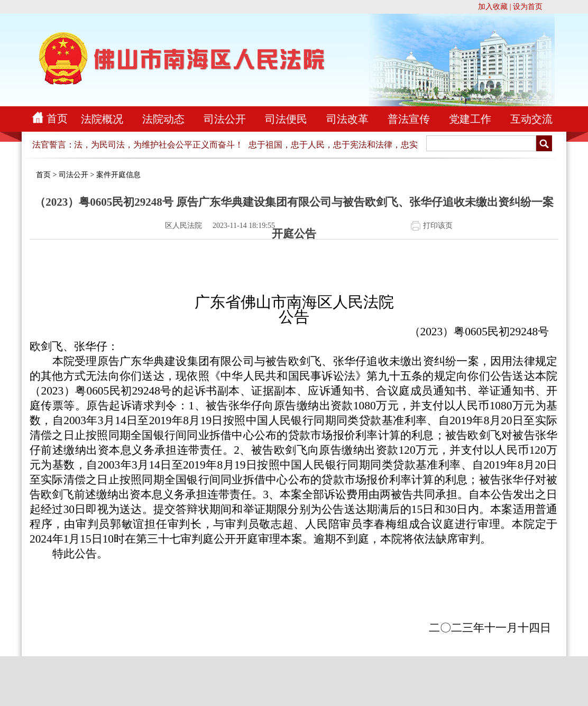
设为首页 (528, 7)
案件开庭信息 (118, 175)
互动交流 (531, 119)
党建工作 (470, 119)
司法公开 (225, 119)
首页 (57, 118)
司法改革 (347, 119)
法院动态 (163, 119)
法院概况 (102, 119)
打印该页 (438, 226)
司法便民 (286, 119)
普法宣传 (409, 119)
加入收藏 (493, 7)
